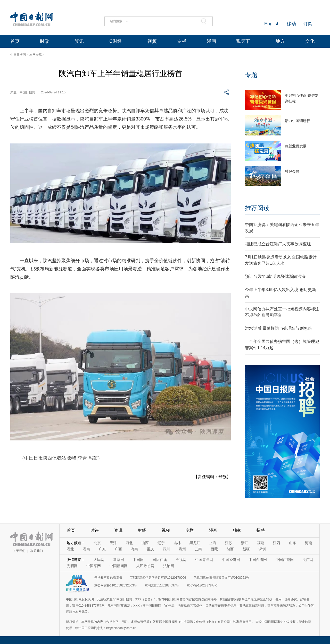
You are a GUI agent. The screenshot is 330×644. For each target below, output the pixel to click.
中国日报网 (18, 55)
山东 (293, 543)
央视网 (181, 560)
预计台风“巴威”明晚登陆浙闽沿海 (275, 276)
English (272, 24)
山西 (145, 543)
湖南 (86, 549)
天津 (113, 543)
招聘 (261, 530)
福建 (261, 543)
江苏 (229, 543)
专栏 (182, 41)
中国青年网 (204, 560)
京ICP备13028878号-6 (202, 585)
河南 (309, 543)
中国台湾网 (258, 560)
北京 (97, 543)
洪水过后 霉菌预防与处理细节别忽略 (278, 328)
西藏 (214, 549)
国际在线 (160, 560)
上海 (213, 543)
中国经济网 (231, 560)
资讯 (79, 41)
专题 (251, 75)
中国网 (138, 560)
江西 (277, 543)
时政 (45, 41)
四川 (166, 549)
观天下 (243, 41)
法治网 (169, 566)
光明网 (72, 566)
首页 (15, 41)
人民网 (99, 560)
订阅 (308, 24)
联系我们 (37, 551)
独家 (237, 530)
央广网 (308, 560)
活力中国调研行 (298, 121)
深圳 (262, 549)
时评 (95, 530)
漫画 (211, 41)
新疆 (246, 549)
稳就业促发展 (296, 146)
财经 (142, 530)
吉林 (177, 543)
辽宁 (161, 543)
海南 (134, 549)
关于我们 (19, 551)
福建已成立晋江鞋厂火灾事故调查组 (278, 244)
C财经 (116, 41)
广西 (118, 549)
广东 (102, 549)
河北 (129, 543)
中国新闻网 (119, 566)
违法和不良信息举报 (108, 578)
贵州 (182, 549)
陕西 (230, 549)
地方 (280, 41)
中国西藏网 (285, 560)
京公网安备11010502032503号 (116, 585)
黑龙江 (195, 543)
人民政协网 (145, 566)
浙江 (245, 543)
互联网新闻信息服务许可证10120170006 (158, 578)
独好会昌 (292, 171)
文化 (310, 41)
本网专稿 (36, 55)
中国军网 (94, 566)
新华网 (119, 560)
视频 (152, 41)
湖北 (70, 549)
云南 (198, 549)
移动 (291, 24)
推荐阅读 (257, 208)
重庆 (150, 549)
